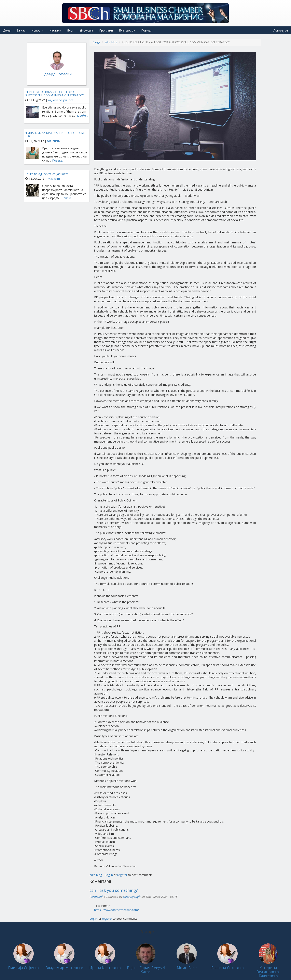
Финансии (54, 141)
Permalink (96, 897)
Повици (146, 30)
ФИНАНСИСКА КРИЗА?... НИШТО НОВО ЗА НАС (55, 134)
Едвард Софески (57, 74)
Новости (37, 30)
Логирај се (281, 30)
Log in (109, 875)
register (122, 875)
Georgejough (132, 897)
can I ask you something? (114, 890)
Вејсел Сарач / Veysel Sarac (146, 970)
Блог (70, 30)
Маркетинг (55, 179)
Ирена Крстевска (105, 968)
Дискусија (86, 30)
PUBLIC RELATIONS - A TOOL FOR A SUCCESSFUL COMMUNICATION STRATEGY (55, 94)
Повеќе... (82, 116)
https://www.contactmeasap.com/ (116, 910)
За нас (21, 30)
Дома (7, 30)
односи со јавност (61, 100)
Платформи (127, 30)
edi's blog (111, 42)
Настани (55, 30)
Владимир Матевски (64, 968)
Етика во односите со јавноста (47, 174)
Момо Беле (187, 968)
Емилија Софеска (23, 968)
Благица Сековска (227, 968)
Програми (106, 30)
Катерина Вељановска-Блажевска (268, 972)
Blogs (96, 42)
